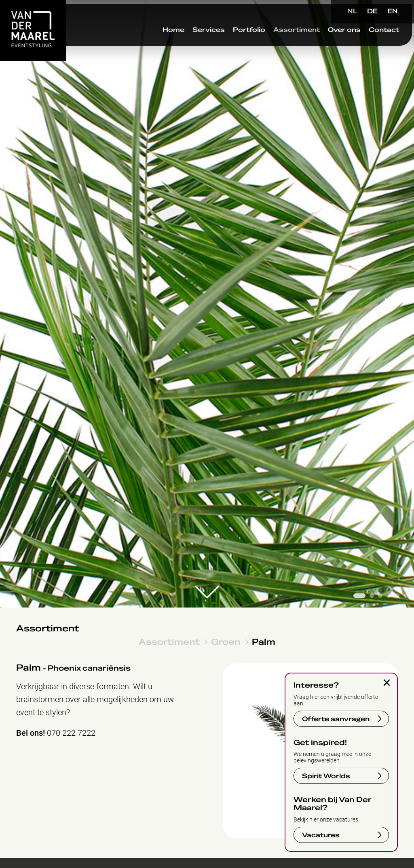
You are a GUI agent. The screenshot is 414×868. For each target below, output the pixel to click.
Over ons (327, 44)
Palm (264, 642)
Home (156, 44)
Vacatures (321, 835)
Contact (366, 44)
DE (372, 11)
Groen (226, 642)
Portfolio (232, 44)
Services (191, 44)
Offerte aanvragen (336, 719)
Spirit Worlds (326, 776)
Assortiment (279, 44)
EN (393, 11)
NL (352, 11)
